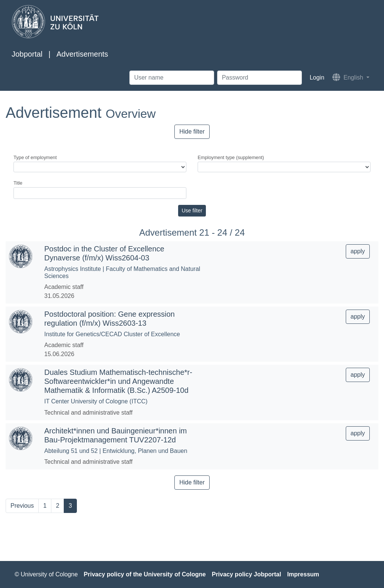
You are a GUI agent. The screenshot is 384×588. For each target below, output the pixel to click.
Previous (22, 506)
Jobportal (27, 54)
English (349, 77)
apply (358, 251)
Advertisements (82, 54)
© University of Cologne (46, 574)
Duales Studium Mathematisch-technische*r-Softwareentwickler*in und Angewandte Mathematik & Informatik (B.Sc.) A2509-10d (118, 381)
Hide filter (192, 132)
